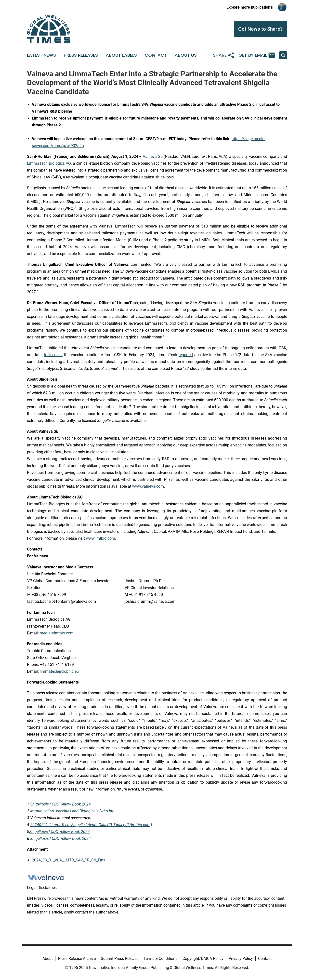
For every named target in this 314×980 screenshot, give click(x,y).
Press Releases (81, 55)
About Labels (121, 55)
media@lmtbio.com (57, 633)
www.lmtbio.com (100, 538)
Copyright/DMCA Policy (203, 959)
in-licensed (53, 355)
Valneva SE (153, 156)
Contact (156, 55)
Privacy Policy (241, 959)
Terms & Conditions (160, 959)
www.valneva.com (148, 486)
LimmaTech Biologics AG (49, 163)
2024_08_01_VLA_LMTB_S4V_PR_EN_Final (69, 860)
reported (186, 355)
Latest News (41, 55)
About (48, 959)
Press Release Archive (77, 959)
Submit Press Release (120, 959)
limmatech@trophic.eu (59, 671)
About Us (186, 55)
